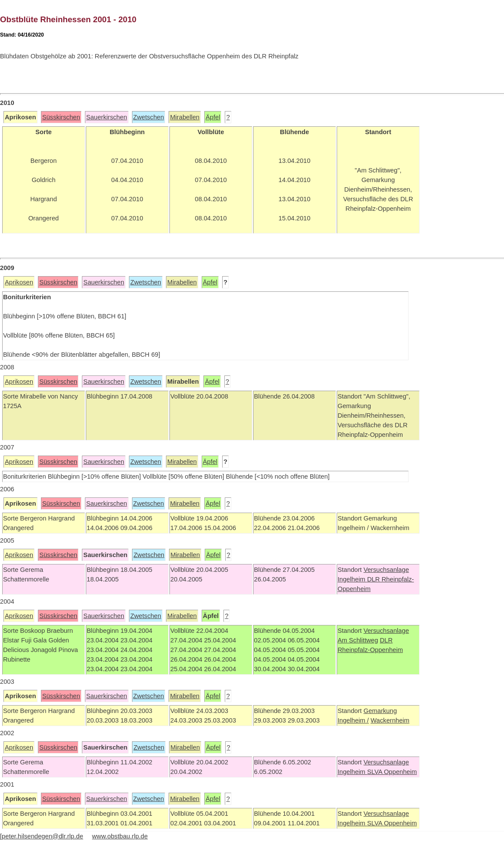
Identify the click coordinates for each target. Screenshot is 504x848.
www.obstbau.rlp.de (120, 836)
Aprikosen (19, 282)
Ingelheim (352, 579)
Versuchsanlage (386, 570)
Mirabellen (185, 117)
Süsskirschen (61, 117)
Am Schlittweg (358, 640)
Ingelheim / (353, 720)
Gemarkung (380, 711)
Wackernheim (390, 720)
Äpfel (213, 117)
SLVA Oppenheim (392, 772)
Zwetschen (149, 117)
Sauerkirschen (107, 117)
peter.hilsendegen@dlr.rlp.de (42, 836)
